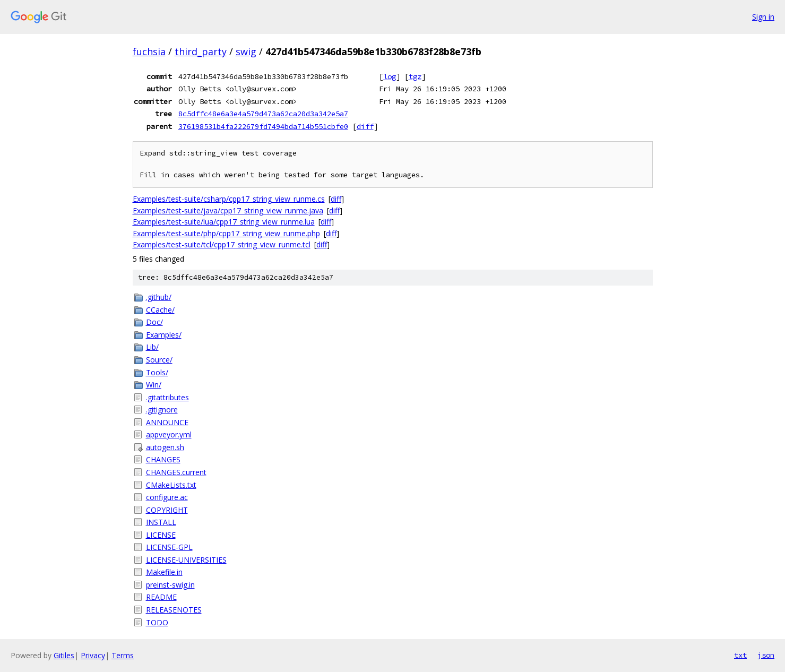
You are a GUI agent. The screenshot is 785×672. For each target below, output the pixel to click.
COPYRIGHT (167, 510)
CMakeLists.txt (171, 485)
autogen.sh (165, 447)
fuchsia (149, 51)
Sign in (763, 17)
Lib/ (152, 347)
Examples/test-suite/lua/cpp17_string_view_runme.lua (224, 222)
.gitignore (162, 410)
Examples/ (164, 335)
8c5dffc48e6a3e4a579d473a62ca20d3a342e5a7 (263, 114)
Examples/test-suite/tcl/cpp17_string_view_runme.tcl (222, 244)
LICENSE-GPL (169, 547)
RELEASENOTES (174, 610)
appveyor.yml (169, 434)
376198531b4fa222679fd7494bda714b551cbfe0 (263, 126)
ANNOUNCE (167, 422)
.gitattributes (167, 397)
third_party (201, 51)
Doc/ (154, 322)
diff (365, 126)
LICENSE (161, 535)
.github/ (159, 297)
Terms (123, 655)
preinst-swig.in (170, 585)
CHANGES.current (176, 472)
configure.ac (167, 497)
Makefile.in (164, 572)
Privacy (93, 655)
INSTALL (161, 522)
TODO (157, 622)
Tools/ (157, 372)
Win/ (154, 385)
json (766, 655)
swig (246, 51)
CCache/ (160, 310)
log (390, 76)
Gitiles (64, 655)
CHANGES (163, 459)
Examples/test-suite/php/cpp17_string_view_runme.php (226, 233)
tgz (415, 76)
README (161, 597)
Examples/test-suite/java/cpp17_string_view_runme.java (228, 210)
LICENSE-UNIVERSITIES (186, 560)
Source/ (159, 360)
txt (740, 655)
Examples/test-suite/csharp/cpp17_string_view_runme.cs (229, 199)
